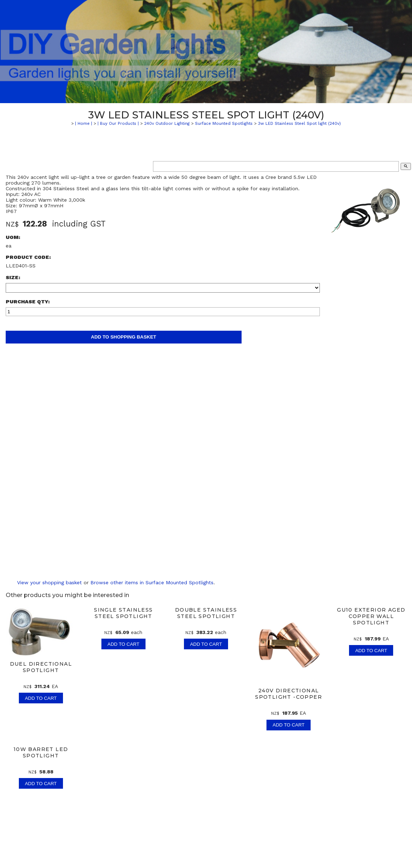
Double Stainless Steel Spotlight (206, 613)
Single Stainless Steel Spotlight (123, 613)
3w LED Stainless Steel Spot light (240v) (299, 123)
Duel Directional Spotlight (41, 667)
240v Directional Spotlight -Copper (289, 694)
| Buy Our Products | (118, 123)
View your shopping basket (49, 582)
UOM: (13, 237)
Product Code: (28, 257)
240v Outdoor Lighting (167, 123)
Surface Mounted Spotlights (224, 123)
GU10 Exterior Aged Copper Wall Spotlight (371, 616)
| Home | (84, 123)
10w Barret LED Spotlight (41, 752)
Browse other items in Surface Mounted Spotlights (152, 582)
